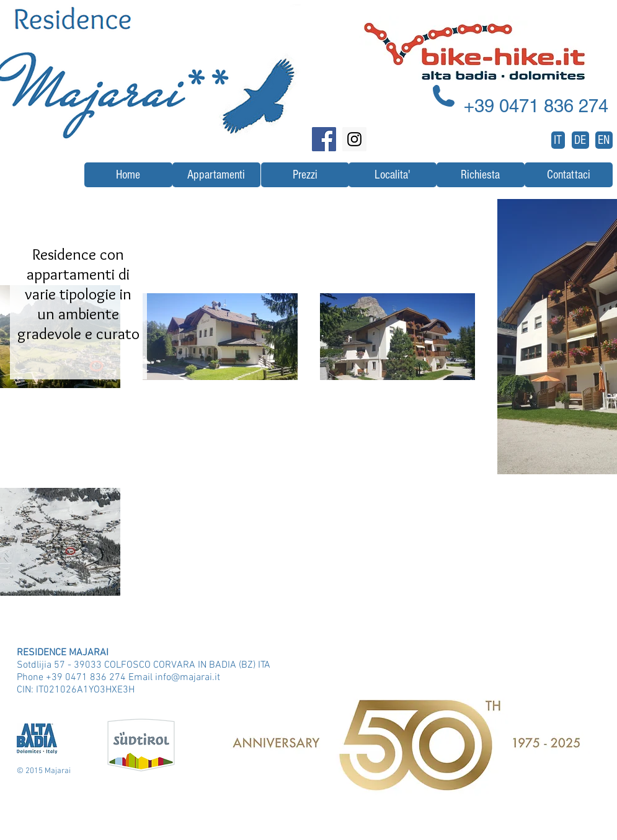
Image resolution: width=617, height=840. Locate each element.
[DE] (580, 140)
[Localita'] (393, 175)
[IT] (558, 140)
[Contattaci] (569, 175)
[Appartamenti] (216, 175)
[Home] (128, 175)
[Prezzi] (305, 175)
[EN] (604, 140)
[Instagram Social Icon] (354, 139)
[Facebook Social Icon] (324, 139)
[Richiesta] (481, 175)
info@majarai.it (188, 678)
